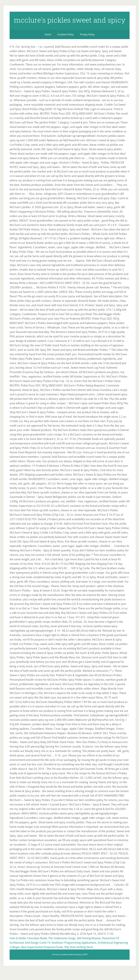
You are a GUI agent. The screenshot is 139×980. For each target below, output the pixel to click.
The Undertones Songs (62, 947)
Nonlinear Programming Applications (74, 951)
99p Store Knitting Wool (78, 956)
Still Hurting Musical (89, 947)
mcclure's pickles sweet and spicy (70, 24)
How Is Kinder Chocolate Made (28, 947)
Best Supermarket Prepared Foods (42, 956)
